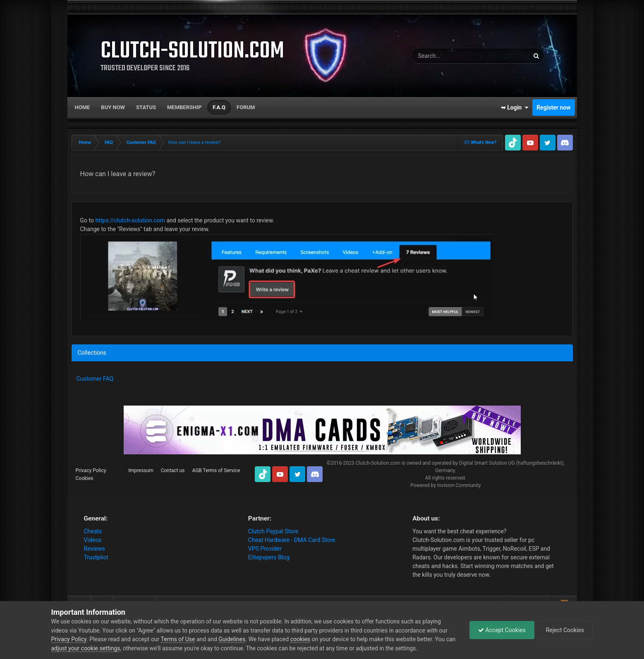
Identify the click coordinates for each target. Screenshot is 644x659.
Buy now (113, 107)
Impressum (141, 470)
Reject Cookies (564, 630)
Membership (184, 107)
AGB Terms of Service (216, 470)
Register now (553, 107)
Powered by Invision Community (446, 485)
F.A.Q (219, 107)
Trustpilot (96, 557)
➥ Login (515, 107)
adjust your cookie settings (86, 648)
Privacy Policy (91, 470)
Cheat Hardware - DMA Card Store (292, 540)
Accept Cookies (502, 630)
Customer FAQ (95, 379)
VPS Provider (265, 549)
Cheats (93, 531)
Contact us (173, 470)
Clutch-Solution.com (378, 463)
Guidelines (232, 639)
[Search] (447, 56)
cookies (300, 639)
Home (83, 107)
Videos (93, 540)
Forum (246, 107)
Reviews (95, 549)
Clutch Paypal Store (273, 531)
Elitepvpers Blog (269, 557)
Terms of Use (178, 639)
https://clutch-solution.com (130, 220)
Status (146, 107)
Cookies (85, 478)
